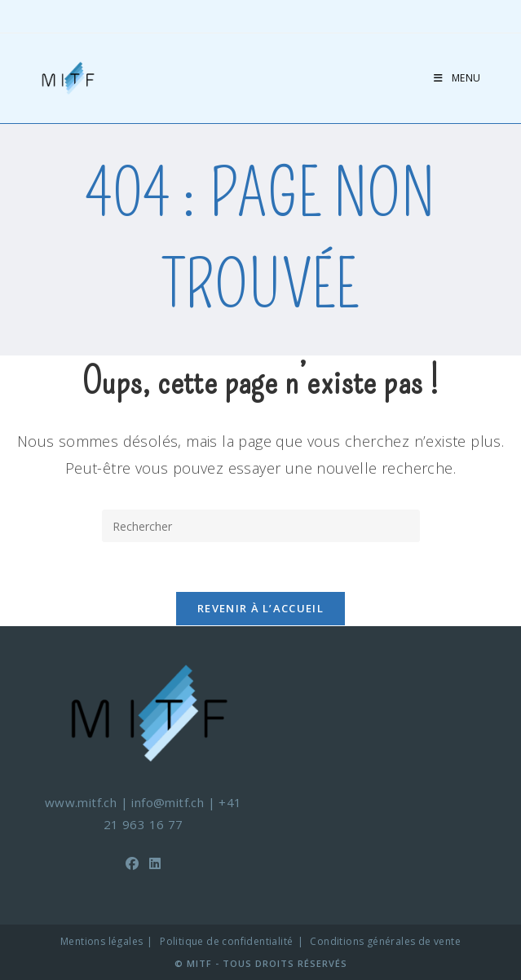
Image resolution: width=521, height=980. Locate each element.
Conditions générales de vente (385, 941)
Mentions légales (102, 941)
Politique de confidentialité (226, 941)
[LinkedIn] (155, 864)
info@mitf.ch (168, 802)
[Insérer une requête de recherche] (261, 526)
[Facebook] (132, 864)
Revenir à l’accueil (260, 608)
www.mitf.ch (81, 802)
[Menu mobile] (457, 78)
